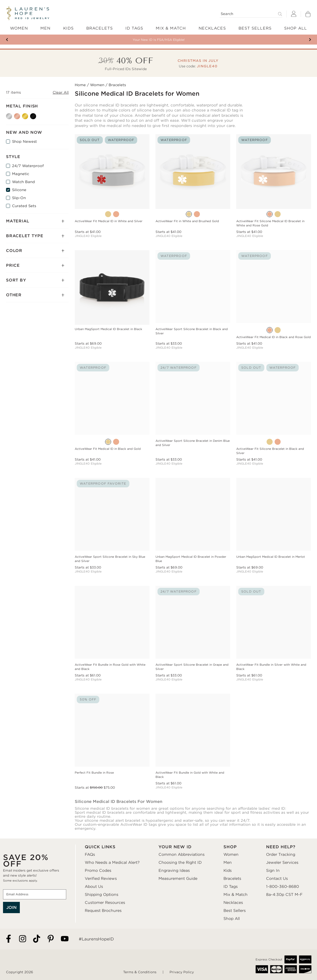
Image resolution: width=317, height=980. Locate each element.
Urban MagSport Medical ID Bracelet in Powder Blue (191, 559)
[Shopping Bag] (308, 14)
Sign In (273, 871)
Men (228, 863)
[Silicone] (8, 190)
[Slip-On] (8, 198)
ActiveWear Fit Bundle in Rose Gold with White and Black (110, 667)
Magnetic (21, 174)
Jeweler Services (282, 863)
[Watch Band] (8, 182)
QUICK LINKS (100, 847)
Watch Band (23, 182)
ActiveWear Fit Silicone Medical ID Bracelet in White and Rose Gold (270, 223)
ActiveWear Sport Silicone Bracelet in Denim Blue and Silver (193, 443)
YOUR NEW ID (175, 847)
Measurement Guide (178, 879)
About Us (94, 887)
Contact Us (277, 879)
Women (97, 85)
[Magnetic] (8, 174)
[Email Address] (35, 894)
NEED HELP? (281, 847)
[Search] (251, 14)
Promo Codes (98, 871)
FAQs (90, 855)
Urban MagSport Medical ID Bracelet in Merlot (271, 557)
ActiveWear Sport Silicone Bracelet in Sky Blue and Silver (110, 559)
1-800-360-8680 (283, 887)
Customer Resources (105, 903)
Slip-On (19, 198)
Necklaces (233, 903)
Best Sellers (235, 911)
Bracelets (232, 879)
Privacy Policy (182, 972)
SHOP (230, 847)
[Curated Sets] (8, 206)
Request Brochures (103, 911)
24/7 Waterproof (28, 166)
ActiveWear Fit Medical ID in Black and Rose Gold (273, 337)
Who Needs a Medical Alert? (112, 863)
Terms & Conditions (140, 972)
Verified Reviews (101, 879)
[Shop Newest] (8, 142)
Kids (228, 871)
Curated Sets (24, 206)
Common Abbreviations (182, 855)
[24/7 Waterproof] (8, 166)
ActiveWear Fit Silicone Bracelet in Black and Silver (270, 451)
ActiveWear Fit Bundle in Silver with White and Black (271, 667)
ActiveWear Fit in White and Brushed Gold (187, 221)
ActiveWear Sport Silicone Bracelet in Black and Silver (192, 331)
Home (80, 85)
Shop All (232, 919)
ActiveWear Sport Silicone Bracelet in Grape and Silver (192, 667)
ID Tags (231, 887)
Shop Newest (24, 142)
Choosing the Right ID (180, 863)
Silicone (19, 190)
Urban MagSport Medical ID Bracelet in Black (108, 329)
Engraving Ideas (174, 871)
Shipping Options (102, 895)
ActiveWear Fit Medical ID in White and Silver (109, 221)
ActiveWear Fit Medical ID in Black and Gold (108, 449)
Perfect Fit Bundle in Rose (94, 773)
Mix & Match (235, 895)
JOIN (11, 907)
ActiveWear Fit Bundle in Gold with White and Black (190, 775)
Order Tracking (281, 855)
